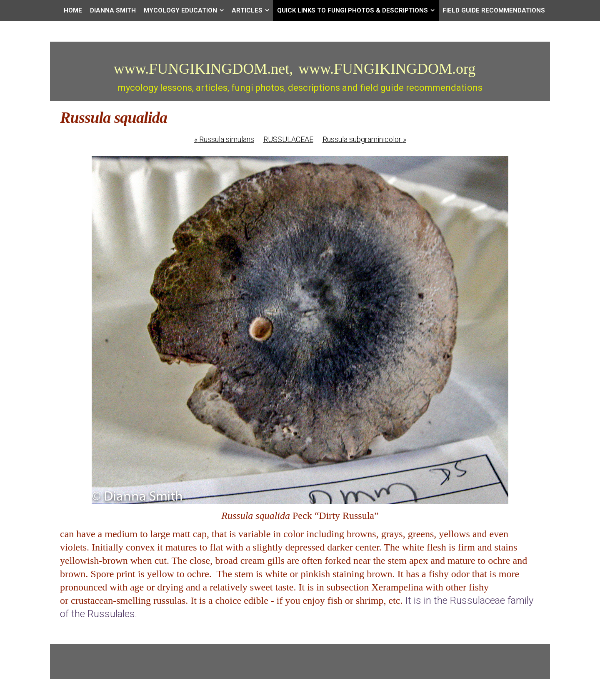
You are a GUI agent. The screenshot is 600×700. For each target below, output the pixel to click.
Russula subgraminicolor (364, 139)
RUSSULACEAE (288, 139)
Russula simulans (224, 139)
